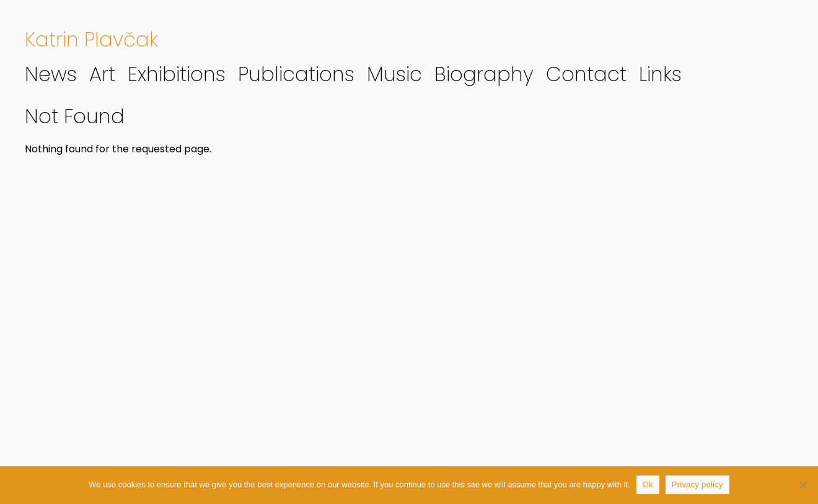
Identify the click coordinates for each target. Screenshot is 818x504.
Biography (484, 74)
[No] (803, 485)
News (51, 74)
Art (102, 74)
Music (394, 74)
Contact (586, 74)
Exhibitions (177, 74)
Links (660, 74)
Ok (648, 484)
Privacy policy (697, 484)
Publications (296, 74)
